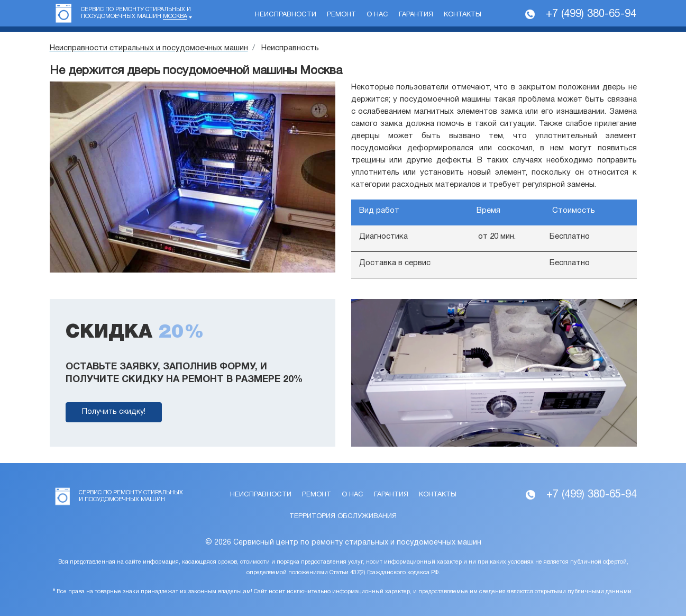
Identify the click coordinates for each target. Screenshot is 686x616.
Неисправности (286, 15)
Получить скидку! (114, 412)
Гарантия (416, 15)
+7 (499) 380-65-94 (591, 14)
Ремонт (341, 15)
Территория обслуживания (343, 517)
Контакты (463, 15)
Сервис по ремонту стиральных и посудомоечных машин (136, 13)
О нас (377, 15)
